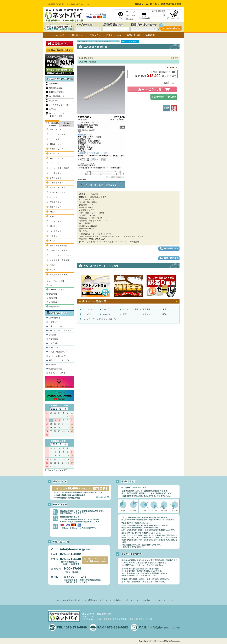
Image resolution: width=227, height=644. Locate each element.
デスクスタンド (57, 202)
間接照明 (54, 226)
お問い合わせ (54, 318)
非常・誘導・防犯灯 (59, 246)
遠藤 (164, 309)
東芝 (125, 314)
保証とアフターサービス (59, 360)
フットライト (56, 221)
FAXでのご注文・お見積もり (61, 331)
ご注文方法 (53, 339)
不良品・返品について (58, 352)
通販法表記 (93, 600)
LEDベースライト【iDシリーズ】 (57, 115)
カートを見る (144, 600)
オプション (55, 236)
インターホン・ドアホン (61, 255)
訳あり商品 (54, 101)
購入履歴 (130, 19)
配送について (54, 348)
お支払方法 (53, 343)
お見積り (117, 600)
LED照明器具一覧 (57, 96)
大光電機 (147, 309)
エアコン (53, 109)
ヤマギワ (87, 314)
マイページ (131, 12)
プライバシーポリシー (58, 373)
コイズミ (107, 309)
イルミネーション (58, 192)
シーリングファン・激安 (60, 105)
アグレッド (148, 314)
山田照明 (53, 302)
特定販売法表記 (55, 369)
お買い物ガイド (79, 600)
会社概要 (52, 365)
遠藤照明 (53, 298)
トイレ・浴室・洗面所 (60, 168)
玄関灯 (53, 217)
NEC (165, 314)
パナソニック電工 (57, 281)
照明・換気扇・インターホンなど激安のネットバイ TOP (98, 41)
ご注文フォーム (55, 326)
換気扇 (53, 265)
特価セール (54, 84)
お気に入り (131, 15)
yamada (107, 314)
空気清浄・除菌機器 (59, 275)
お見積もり (53, 322)
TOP (59, 600)
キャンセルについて (57, 356)
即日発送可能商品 (57, 92)
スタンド (54, 197)
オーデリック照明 (131, 309)
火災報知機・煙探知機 (60, 260)
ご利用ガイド (54, 335)
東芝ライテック (56, 307)
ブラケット (55, 163)
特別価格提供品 (56, 88)
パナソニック (89, 309)
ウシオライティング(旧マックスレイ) (100, 319)
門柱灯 (53, 212)
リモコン (54, 241)
